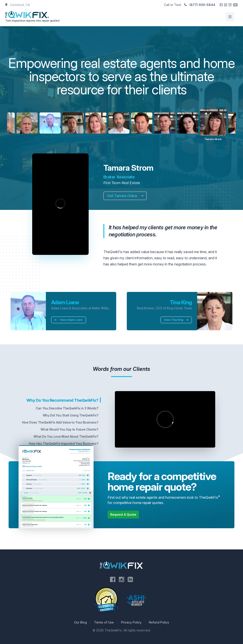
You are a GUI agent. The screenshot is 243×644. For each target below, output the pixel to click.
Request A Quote (123, 514)
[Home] (33, 17)
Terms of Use (104, 622)
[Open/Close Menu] (230, 17)
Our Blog (80, 622)
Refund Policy (159, 622)
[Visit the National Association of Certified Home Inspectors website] (107, 600)
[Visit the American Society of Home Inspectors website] (136, 600)
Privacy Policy (131, 622)
